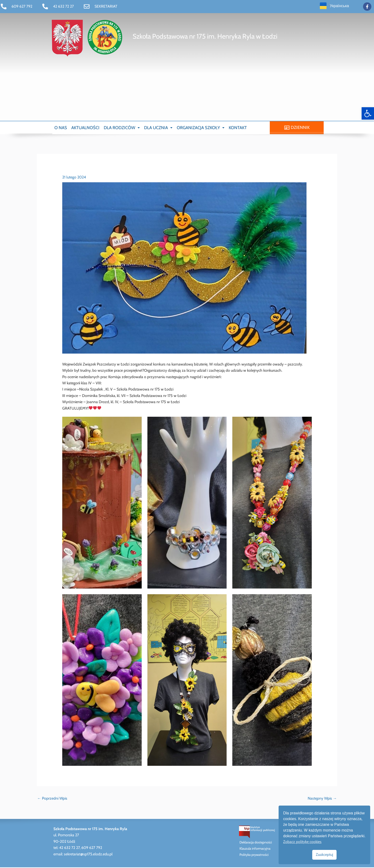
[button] (122, 128)
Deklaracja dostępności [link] (256, 843)
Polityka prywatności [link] (254, 855)
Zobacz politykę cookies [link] (302, 842)
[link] (368, 113)
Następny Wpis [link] (322, 799)
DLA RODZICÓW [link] (122, 128)
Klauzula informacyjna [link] (255, 849)
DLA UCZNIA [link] (158, 128)
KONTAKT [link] (238, 128)
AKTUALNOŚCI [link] (85, 128)
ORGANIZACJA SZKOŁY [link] (201, 128)
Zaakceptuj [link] (324, 855)
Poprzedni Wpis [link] (52, 799)
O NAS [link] (61, 128)
